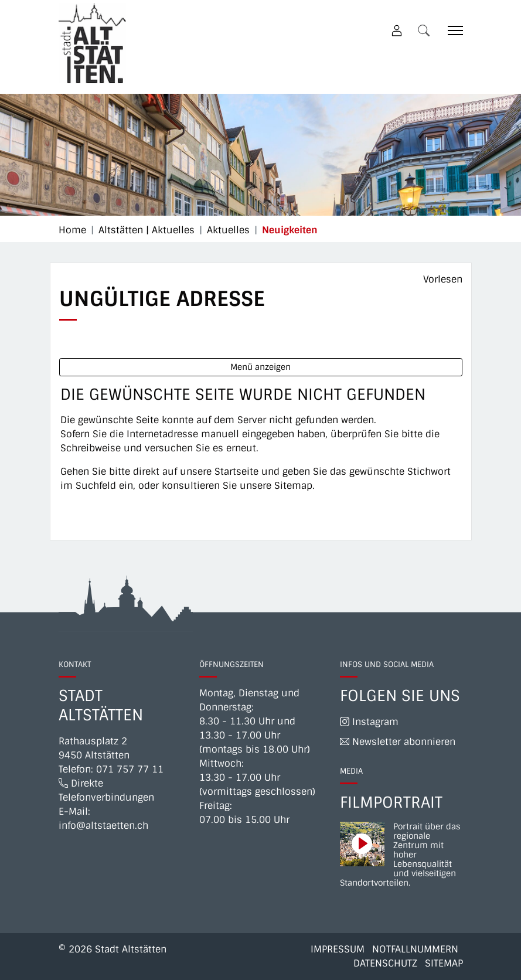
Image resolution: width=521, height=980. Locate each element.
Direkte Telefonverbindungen (106, 790)
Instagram (369, 722)
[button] (426, 30)
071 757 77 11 (130, 769)
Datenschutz (385, 963)
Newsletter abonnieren (398, 742)
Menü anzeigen (260, 367)
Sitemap (444, 963)
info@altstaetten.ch (103, 826)
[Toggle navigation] (451, 30)
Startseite (236, 472)
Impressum (338, 949)
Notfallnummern (415, 949)
